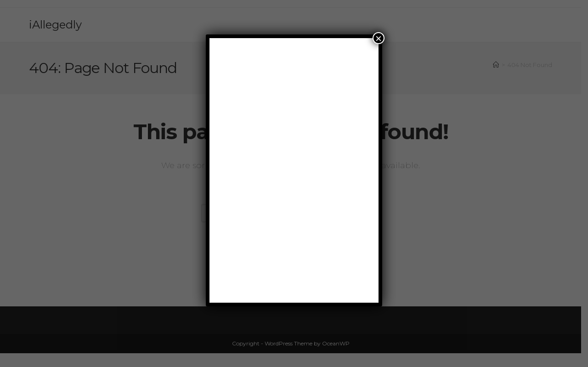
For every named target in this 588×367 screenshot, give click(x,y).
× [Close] (379, 38)
